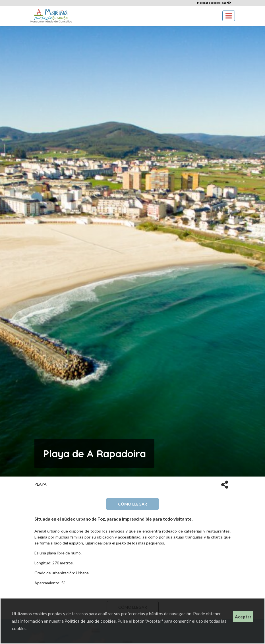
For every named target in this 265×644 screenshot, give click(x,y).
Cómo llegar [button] (132, 504)
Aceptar (243, 617)
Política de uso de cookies (90, 621)
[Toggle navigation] (229, 16)
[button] (225, 484)
